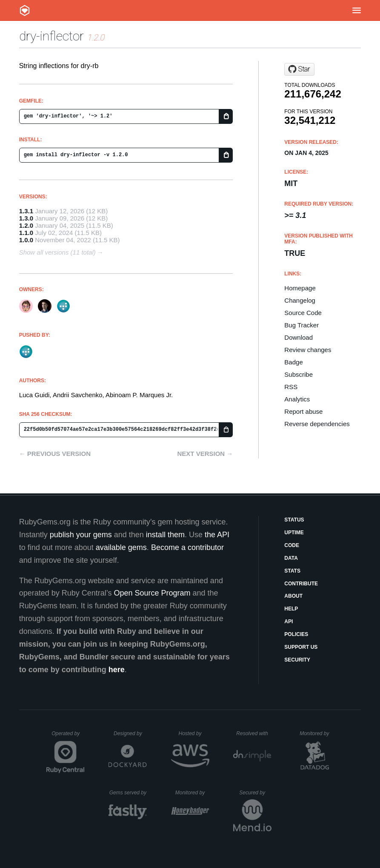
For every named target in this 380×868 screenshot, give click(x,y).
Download (299, 337)
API (289, 622)
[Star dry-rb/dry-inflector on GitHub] (299, 69)
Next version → (205, 454)
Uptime (294, 533)
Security (297, 660)
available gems (121, 547)
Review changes (308, 350)
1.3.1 (26, 211)
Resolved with (254, 733)
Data (291, 558)
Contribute (301, 584)
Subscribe (299, 374)
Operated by (68, 736)
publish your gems (81, 535)
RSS (291, 387)
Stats (292, 571)
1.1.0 (26, 233)
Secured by (255, 793)
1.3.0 (26, 218)
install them (165, 535)
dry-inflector (51, 36)
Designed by (130, 733)
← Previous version (55, 454)
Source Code (303, 313)
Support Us (301, 647)
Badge (293, 362)
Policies (296, 634)
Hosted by (194, 733)
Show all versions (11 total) (57, 252)
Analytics (297, 399)
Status (294, 520)
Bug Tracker (301, 325)
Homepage (300, 288)
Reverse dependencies (317, 424)
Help (291, 609)
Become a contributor (187, 547)
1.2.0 (26, 225)
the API (217, 535)
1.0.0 (26, 240)
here (117, 670)
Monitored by (317, 733)
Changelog (300, 300)
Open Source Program (152, 593)
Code (292, 545)
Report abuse (303, 411)
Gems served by (128, 793)
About (293, 596)
